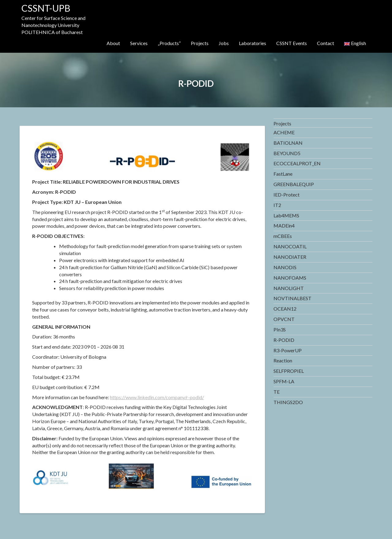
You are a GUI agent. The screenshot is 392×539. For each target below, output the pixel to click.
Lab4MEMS (286, 215)
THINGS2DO (288, 402)
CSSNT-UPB (46, 8)
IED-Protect (286, 195)
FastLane (283, 174)
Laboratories (253, 43)
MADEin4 (284, 226)
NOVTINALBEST (292, 298)
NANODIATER (290, 257)
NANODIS (285, 267)
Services (139, 43)
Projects (200, 43)
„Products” (169, 43)
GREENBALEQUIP (294, 184)
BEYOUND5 (287, 153)
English (355, 43)
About (113, 43)
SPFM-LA (284, 381)
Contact (326, 43)
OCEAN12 (285, 309)
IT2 (277, 205)
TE (277, 392)
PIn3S (280, 329)
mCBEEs (283, 236)
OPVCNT (284, 319)
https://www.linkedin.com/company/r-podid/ (157, 397)
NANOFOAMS (290, 278)
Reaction (283, 360)
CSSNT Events (292, 43)
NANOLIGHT (289, 288)
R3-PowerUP (288, 350)
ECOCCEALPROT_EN (297, 163)
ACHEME (284, 132)
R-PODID (284, 340)
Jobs (224, 43)
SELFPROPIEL (289, 371)
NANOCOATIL (290, 246)
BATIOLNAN (288, 143)
